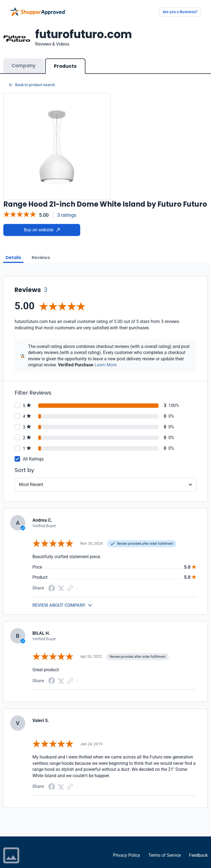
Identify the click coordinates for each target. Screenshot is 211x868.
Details (13, 258)
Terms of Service (165, 855)
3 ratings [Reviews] (67, 215)
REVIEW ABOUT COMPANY (59, 605)
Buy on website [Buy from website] (42, 230)
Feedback (198, 855)
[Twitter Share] (61, 588)
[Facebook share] (52, 588)
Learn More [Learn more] (105, 365)
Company (23, 66)
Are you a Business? (180, 12)
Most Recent (31, 484)
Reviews (41, 258)
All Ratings (33, 459)
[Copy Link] (70, 588)
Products (65, 66)
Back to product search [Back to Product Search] (32, 85)
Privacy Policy (127, 855)
